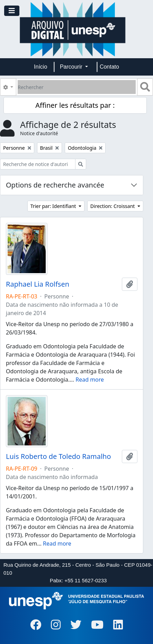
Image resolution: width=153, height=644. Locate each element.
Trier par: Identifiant (54, 206)
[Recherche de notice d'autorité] (38, 164)
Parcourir (72, 67)
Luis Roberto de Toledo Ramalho (58, 456)
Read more (90, 380)
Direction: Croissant (113, 206)
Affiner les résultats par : (75, 105)
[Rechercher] (77, 87)
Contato (109, 67)
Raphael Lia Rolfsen (38, 284)
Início (40, 67)
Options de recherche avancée (55, 185)
